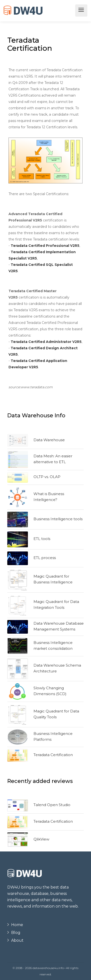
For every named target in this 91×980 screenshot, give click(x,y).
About (17, 940)
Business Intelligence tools (58, 519)
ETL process (45, 558)
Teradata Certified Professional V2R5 (45, 246)
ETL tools (42, 539)
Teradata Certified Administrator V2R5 (46, 342)
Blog (16, 933)
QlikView (41, 839)
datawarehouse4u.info (48, 968)
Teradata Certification (53, 755)
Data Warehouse (49, 440)
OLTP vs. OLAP (47, 477)
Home (17, 925)
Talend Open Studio (52, 805)
